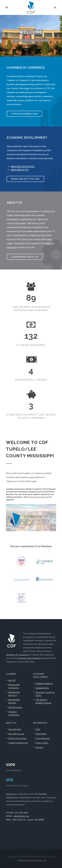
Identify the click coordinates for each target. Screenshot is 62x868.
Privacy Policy (42, 743)
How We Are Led (16, 734)
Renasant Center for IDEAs (45, 694)
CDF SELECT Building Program (43, 701)
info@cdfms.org (21, 816)
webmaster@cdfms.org (39, 497)
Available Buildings (44, 683)
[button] (4, 36)
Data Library (41, 734)
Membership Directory (14, 694)
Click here (11, 794)
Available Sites (42, 688)
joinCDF (12, 680)
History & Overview (17, 738)
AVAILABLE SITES (20, 170)
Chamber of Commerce (17, 655)
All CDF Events (15, 707)
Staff (38, 729)
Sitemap (39, 747)
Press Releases (43, 738)
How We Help (15, 729)
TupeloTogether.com (18, 743)
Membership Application (14, 686)
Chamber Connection (14, 713)
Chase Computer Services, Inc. (32, 860)
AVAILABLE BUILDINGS (22, 166)
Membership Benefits (14, 701)
